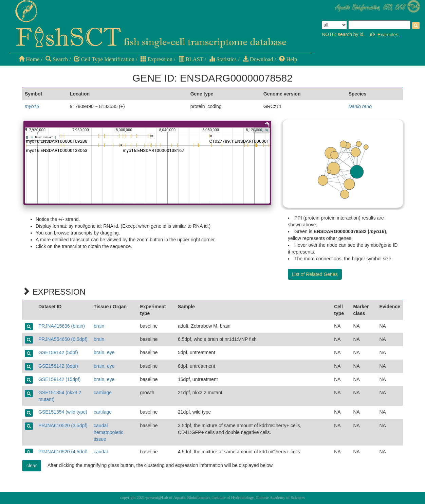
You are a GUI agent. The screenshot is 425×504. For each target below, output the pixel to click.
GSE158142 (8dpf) (58, 366)
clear (32, 466)
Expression (156, 59)
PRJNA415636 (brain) (62, 326)
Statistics (223, 59)
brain (99, 326)
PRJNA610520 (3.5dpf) (63, 425)
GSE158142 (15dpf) (60, 379)
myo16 (32, 106)
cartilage (103, 393)
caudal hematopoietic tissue (108, 432)
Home (29, 59)
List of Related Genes (315, 274)
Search (57, 59)
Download (258, 59)
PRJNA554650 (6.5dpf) (63, 339)
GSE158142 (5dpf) (58, 352)
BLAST (191, 59)
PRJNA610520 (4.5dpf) (63, 452)
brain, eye (104, 352)
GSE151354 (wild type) (63, 412)
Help (288, 59)
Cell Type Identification (104, 59)
